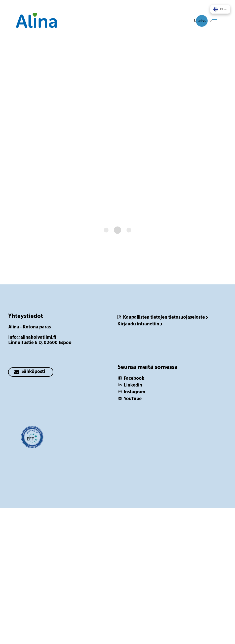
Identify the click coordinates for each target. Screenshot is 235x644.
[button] (220, 9)
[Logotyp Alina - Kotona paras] (32, 440)
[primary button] (31, 372)
